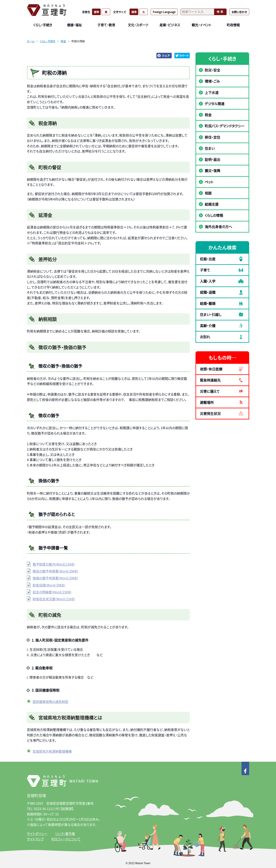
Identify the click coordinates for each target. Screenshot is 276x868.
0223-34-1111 (44, 809)
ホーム (31, 41)
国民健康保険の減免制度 (50, 702)
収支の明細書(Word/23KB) (52, 592)
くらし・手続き (48, 41)
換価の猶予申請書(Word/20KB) (55, 578)
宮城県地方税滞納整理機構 (52, 751)
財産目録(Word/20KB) (49, 585)
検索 (220, 12)
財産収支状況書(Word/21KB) (54, 599)
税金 (63, 41)
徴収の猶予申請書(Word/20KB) (55, 571)
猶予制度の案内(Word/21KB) (54, 564)
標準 (96, 12)
